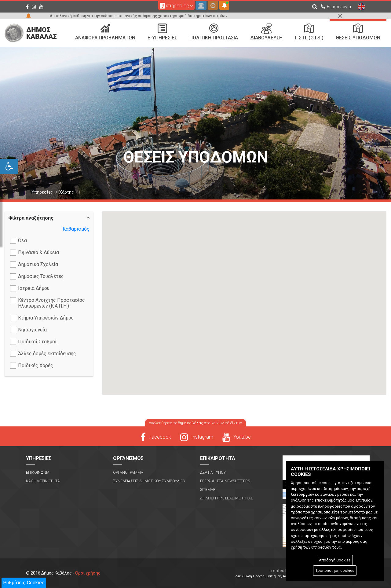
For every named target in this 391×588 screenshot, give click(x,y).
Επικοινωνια (38, 473)
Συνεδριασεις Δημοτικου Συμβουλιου (149, 481)
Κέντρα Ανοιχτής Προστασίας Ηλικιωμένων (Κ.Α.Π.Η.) (48, 303)
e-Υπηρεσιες (162, 32)
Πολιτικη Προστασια (214, 32)
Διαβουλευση (266, 32)
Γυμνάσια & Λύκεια (35, 253)
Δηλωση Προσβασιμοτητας (227, 498)
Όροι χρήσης (88, 573)
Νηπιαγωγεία (28, 330)
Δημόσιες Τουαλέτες (37, 276)
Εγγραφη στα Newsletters (225, 481)
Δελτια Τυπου (213, 473)
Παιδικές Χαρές (32, 366)
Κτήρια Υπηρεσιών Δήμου (42, 318)
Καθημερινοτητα (43, 481)
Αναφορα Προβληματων (105, 32)
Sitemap (208, 490)
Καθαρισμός (76, 229)
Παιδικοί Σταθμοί (33, 342)
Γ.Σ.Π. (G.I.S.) (309, 32)
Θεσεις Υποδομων (358, 32)
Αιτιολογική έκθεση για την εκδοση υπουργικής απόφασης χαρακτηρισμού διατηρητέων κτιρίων (139, 16)
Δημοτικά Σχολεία (34, 265)
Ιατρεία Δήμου (30, 288)
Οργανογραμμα (128, 473)
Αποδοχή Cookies (335, 560)
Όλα (18, 241)
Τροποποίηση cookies (335, 570)
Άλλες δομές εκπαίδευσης (43, 354)
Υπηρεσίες (42, 192)
